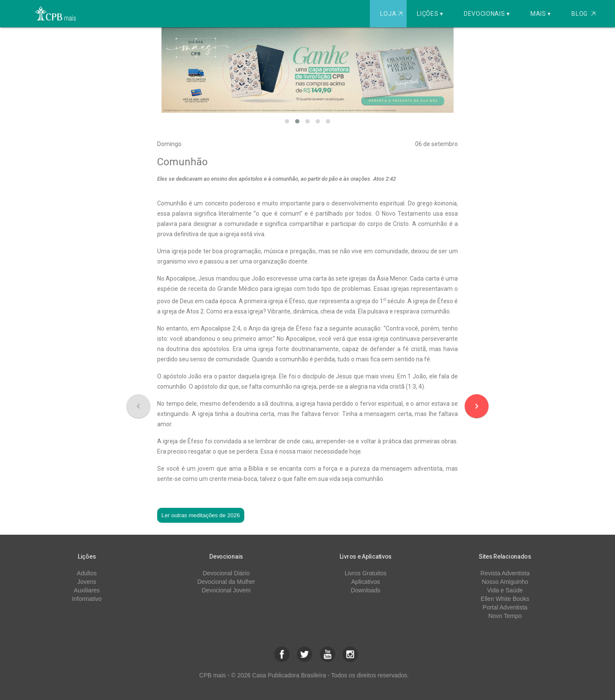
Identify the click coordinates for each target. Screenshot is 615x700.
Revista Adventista (505, 573)
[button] (287, 121)
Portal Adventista (505, 607)
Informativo (87, 599)
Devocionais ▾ (487, 14)
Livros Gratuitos (366, 573)
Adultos (87, 573)
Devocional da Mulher (226, 582)
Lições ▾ (430, 14)
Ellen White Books (505, 599)
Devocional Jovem (226, 590)
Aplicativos (366, 582)
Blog (584, 14)
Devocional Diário (226, 573)
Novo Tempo (505, 616)
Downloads (365, 590)
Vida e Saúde (505, 590)
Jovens (87, 582)
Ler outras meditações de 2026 (201, 515)
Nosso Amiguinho (505, 582)
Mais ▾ (541, 14)
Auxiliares (87, 590)
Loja (392, 14)
